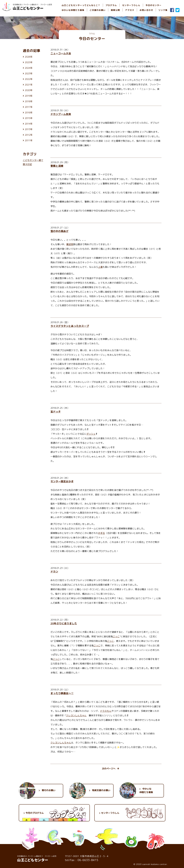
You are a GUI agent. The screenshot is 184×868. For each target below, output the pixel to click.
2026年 (29, 57)
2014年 (29, 124)
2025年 (29, 62)
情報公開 (115, 10)
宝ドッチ (56, 412)
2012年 (29, 135)
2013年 (29, 129)
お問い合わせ (146, 10)
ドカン (54, 572)
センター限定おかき (62, 481)
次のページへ (110, 769)
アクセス (130, 10)
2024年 (29, 68)
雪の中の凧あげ (59, 231)
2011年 (29, 140)
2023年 (29, 74)
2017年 (29, 107)
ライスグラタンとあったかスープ (70, 326)
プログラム (111, 5)
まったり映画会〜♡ (62, 693)
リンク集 (163, 10)
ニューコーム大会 (61, 53)
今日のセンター (154, 5)
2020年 (29, 90)
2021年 (29, 85)
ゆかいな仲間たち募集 (73, 10)
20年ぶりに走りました (64, 623)
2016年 (29, 113)
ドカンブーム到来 (61, 114)
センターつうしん (131, 5)
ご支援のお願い (98, 10)
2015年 (29, 118)
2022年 (29, 79)
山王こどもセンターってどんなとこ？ (81, 5)
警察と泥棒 (57, 166)
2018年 (29, 101)
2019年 (29, 96)
